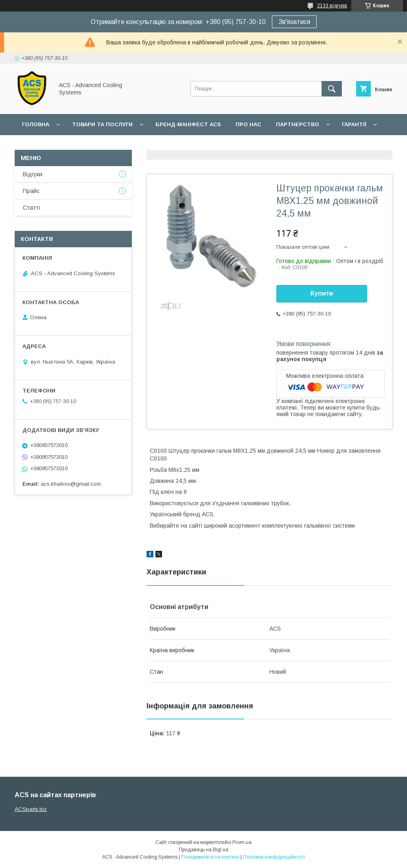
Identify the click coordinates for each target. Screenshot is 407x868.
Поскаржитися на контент (210, 857)
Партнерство (298, 124)
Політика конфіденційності (274, 857)
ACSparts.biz (31, 809)
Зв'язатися (294, 22)
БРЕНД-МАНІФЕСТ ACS (188, 124)
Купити (322, 293)
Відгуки (33, 174)
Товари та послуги (102, 124)
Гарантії (354, 124)
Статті (31, 208)
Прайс (31, 191)
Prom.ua (242, 842)
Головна (36, 124)
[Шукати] (332, 89)
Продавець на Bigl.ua (203, 850)
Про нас (248, 124)
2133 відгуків (332, 6)
